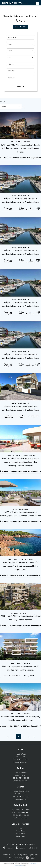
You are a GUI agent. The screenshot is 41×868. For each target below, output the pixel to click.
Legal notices (20, 836)
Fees (21, 828)
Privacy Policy (33, 863)
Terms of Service (19, 865)
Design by (30, 858)
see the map (21, 27)
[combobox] (21, 37)
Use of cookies (21, 834)
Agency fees (33, 855)
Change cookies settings (16, 858)
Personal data (20, 831)
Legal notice (23, 855)
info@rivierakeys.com (21, 762)
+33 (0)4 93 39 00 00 (21, 759)
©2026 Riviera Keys (10, 855)
